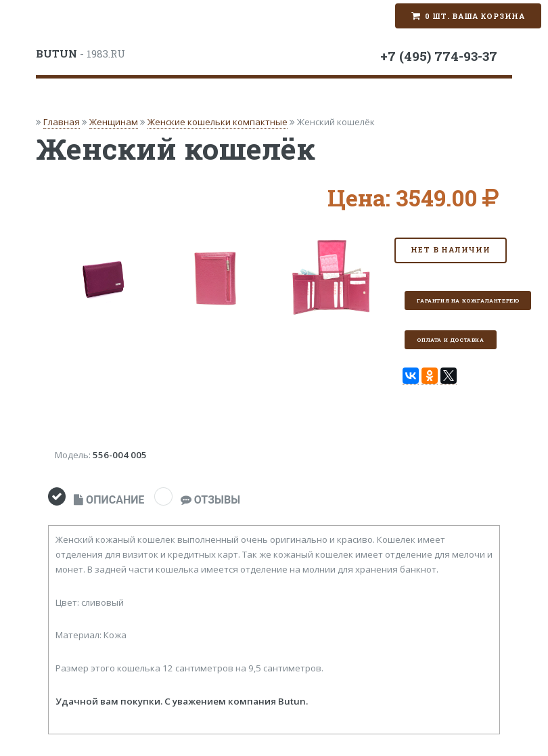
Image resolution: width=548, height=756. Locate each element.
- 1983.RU (81, 53)
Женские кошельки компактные (218, 122)
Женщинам (114, 122)
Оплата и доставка (450, 340)
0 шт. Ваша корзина (475, 16)
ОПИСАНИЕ (109, 500)
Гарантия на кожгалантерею (468, 301)
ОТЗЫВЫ (210, 500)
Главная (62, 122)
